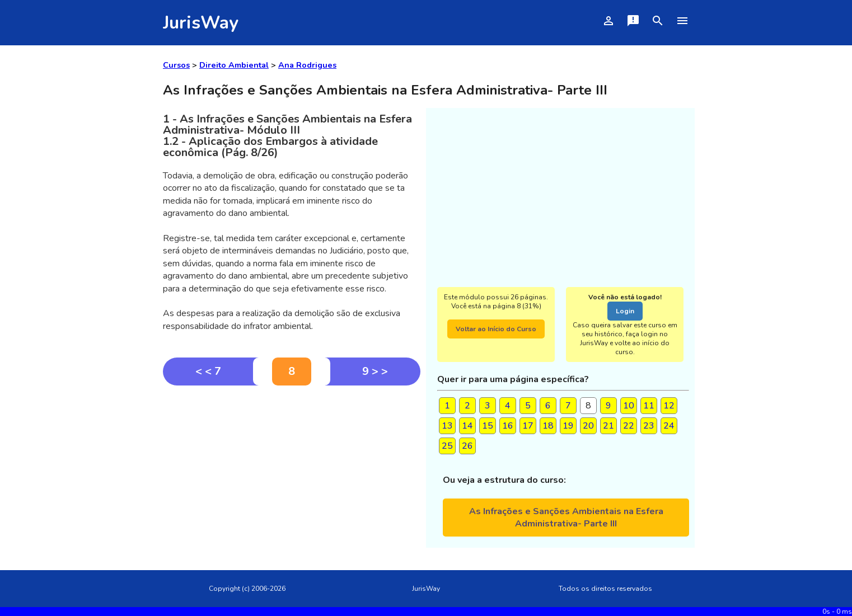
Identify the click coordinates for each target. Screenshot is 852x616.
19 (568, 426)
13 (447, 426)
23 (649, 426)
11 (649, 406)
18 (548, 426)
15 (488, 426)
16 (508, 426)
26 (467, 446)
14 (467, 426)
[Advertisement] (292, 469)
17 (528, 426)
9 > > (375, 371)
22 (629, 426)
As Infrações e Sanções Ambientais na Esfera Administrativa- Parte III (566, 518)
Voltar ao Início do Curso (496, 329)
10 (629, 406)
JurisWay (201, 23)
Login (625, 311)
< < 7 (208, 371)
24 (669, 426)
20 (588, 426)
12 (669, 406)
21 (608, 426)
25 (447, 446)
